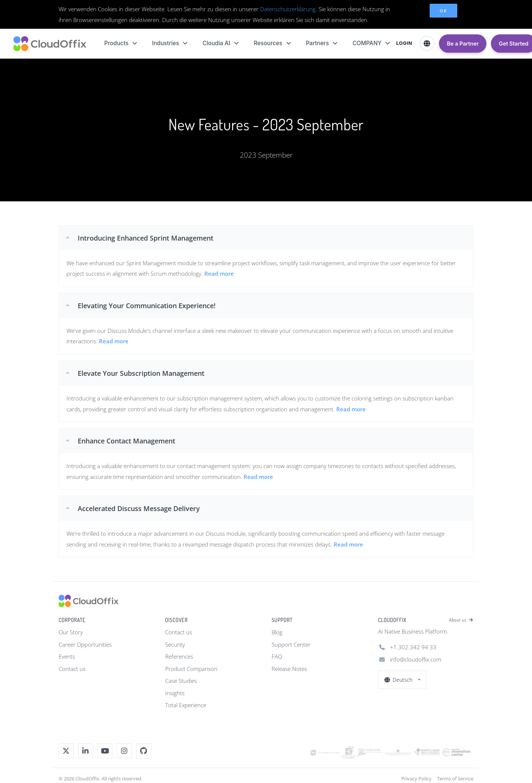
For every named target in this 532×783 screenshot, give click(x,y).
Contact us (72, 669)
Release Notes (289, 669)
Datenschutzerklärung (288, 9)
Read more (114, 341)
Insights (175, 693)
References (179, 656)
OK (443, 11)
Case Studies (181, 681)
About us (461, 620)
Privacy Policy (416, 779)
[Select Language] (427, 43)
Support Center (291, 644)
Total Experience (186, 705)
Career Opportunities (85, 644)
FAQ (277, 656)
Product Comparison (191, 669)
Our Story (71, 632)
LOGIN (404, 43)
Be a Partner (463, 44)
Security (175, 644)
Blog (277, 632)
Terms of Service (455, 779)
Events (67, 656)
